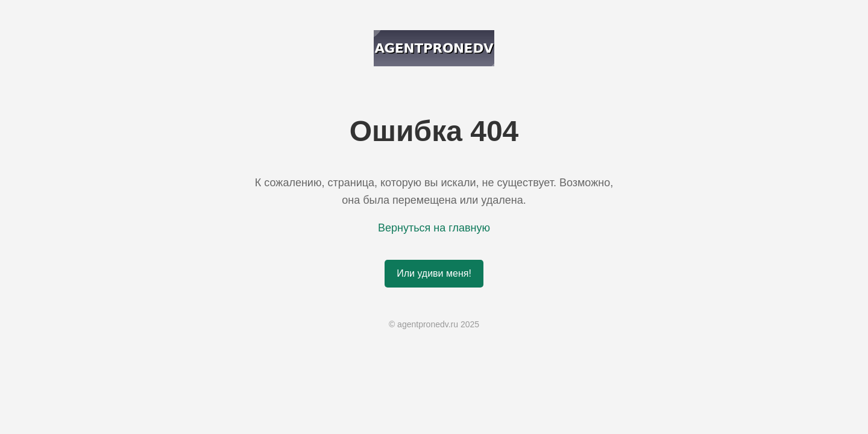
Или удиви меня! (434, 273)
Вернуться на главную (434, 228)
